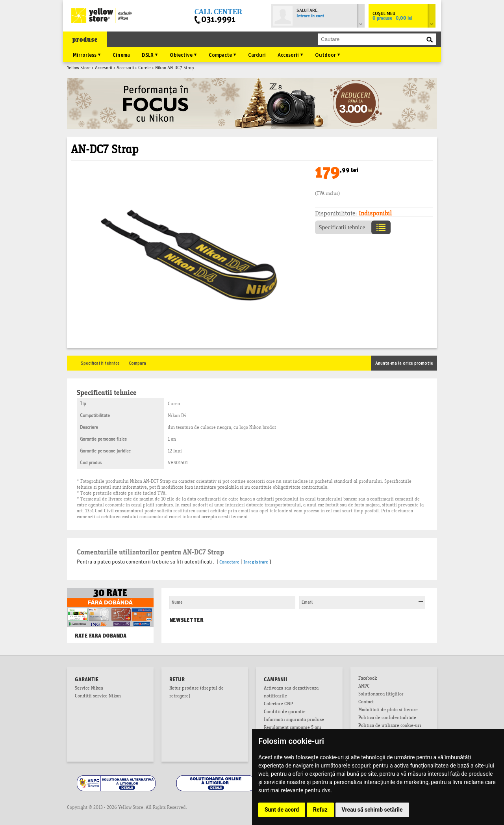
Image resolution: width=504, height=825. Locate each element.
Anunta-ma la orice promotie (404, 362)
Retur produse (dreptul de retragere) (196, 693)
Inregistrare (256, 561)
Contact (366, 703)
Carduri (257, 54)
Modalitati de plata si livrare (388, 710)
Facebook (368, 679)
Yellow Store (79, 68)
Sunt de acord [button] (282, 810)
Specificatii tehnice (100, 362)
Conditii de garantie (285, 712)
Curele (145, 68)
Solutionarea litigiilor (381, 695)
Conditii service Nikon (98, 697)
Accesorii (104, 68)
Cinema (121, 54)
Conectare (229, 561)
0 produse (392, 19)
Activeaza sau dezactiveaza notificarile (291, 693)
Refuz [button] (320, 810)
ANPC (364, 687)
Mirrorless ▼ (87, 54)
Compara (137, 362)
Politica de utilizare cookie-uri (390, 726)
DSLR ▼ (150, 54)
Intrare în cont (310, 16)
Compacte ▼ (222, 54)
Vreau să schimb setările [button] (372, 810)
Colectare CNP (278, 704)
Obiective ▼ (183, 54)
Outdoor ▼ (328, 54)
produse (85, 40)
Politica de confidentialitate (387, 718)
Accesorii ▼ (290, 54)
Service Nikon (89, 689)
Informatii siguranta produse (294, 720)
